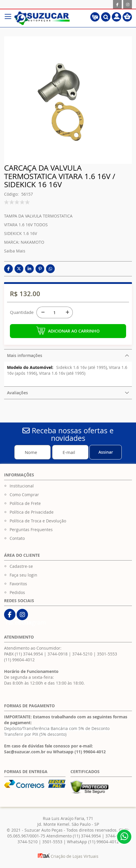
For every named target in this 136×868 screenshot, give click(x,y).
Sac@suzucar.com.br (25, 752)
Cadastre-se (21, 566)
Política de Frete (25, 503)
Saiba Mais (15, 251)
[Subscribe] (106, 452)
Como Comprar (24, 495)
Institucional (22, 486)
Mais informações (25, 355)
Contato (17, 538)
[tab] (68, 355)
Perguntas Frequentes (31, 530)
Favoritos (18, 584)
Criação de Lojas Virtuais (68, 856)
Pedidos (17, 592)
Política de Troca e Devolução (38, 521)
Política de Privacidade (32, 512)
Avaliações (17, 393)
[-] (42, 312)
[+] (67, 312)
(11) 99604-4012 (19, 660)
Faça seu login (23, 575)
